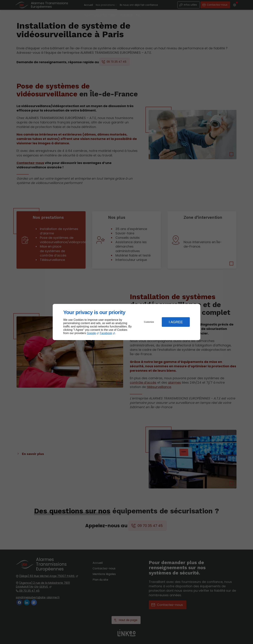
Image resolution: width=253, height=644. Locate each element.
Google (91, 333)
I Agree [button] (176, 322)
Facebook (106, 333)
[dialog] (126, 322)
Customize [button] (149, 322)
